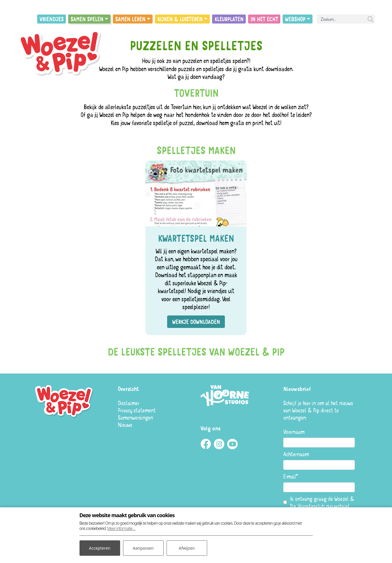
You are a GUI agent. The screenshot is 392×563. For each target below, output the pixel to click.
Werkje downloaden (196, 322)
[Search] (346, 19)
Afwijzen (187, 548)
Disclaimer (129, 403)
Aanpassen (143, 548)
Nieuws (125, 425)
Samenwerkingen (135, 417)
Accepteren (100, 548)
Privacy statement (137, 410)
